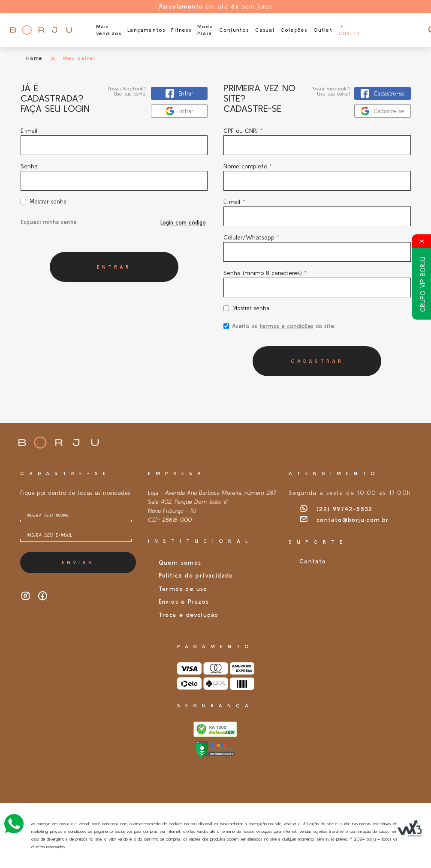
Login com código (183, 223)
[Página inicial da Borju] (41, 30)
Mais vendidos (109, 30)
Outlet (323, 30)
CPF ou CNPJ (243, 131)
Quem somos (180, 563)
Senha (29, 166)
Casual (265, 30)
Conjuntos (234, 30)
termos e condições (286, 326)
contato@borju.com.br (344, 520)
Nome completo (248, 166)
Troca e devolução (189, 615)
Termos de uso (183, 589)
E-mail (114, 141)
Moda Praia (205, 30)
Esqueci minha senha (48, 222)
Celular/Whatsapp (251, 237)
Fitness (181, 30)
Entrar (114, 267)
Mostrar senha (48, 202)
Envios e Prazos (184, 602)
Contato (313, 561)
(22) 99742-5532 (336, 509)
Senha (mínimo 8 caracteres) (265, 273)
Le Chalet (349, 30)
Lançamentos (146, 30)
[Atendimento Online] (14, 823)
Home (35, 58)
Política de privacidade (196, 575)
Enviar (78, 562)
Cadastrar (317, 361)
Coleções (294, 30)
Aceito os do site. (279, 329)
